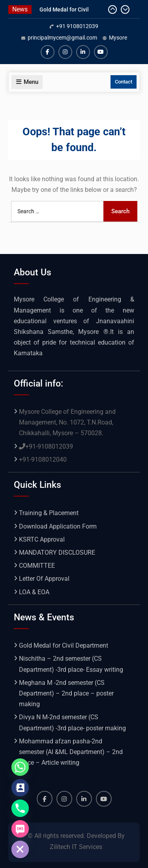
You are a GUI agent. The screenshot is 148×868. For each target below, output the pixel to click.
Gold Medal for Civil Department (64, 645)
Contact (124, 82)
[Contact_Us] (20, 788)
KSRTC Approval (42, 539)
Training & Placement (49, 513)
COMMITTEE (37, 566)
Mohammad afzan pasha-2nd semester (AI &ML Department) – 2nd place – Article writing (71, 752)
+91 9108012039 (77, 26)
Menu (27, 82)
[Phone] (20, 808)
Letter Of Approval (44, 579)
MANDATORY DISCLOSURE (57, 552)
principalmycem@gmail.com (62, 38)
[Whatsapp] (20, 767)
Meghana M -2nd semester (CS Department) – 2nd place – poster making (66, 693)
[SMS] (20, 829)
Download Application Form (58, 526)
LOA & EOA (34, 592)
